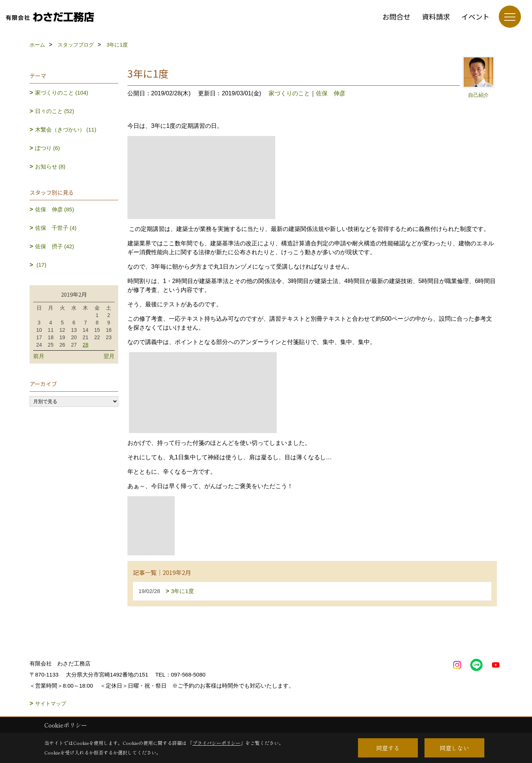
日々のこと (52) (55, 111)
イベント (475, 16)
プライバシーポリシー (216, 743)
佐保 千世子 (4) (56, 228)
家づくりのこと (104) (62, 93)
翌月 (109, 356)
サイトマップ (51, 704)
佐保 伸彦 (331, 93)
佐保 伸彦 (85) (55, 209)
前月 (39, 356)
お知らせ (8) (50, 166)
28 (86, 345)
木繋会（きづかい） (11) (66, 130)
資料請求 (436, 16)
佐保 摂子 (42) (55, 246)
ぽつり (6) (48, 148)
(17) (41, 265)
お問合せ (396, 16)
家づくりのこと (289, 93)
